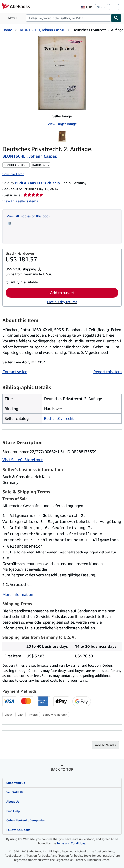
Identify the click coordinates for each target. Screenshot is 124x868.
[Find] (116, 18)
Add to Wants (105, 742)
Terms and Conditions (71, 840)
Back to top (62, 766)
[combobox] (69, 18)
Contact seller (15, 372)
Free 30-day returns (62, 302)
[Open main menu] (11, 18)
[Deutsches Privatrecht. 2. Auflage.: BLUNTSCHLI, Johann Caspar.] (62, 73)
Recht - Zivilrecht (59, 418)
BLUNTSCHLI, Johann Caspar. (42, 30)
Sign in (102, 7)
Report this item (107, 372)
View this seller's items (20, 201)
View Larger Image (62, 124)
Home (7, 30)
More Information (18, 591)
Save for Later (13, 174)
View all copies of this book (28, 216)
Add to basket (62, 293)
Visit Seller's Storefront (23, 460)
